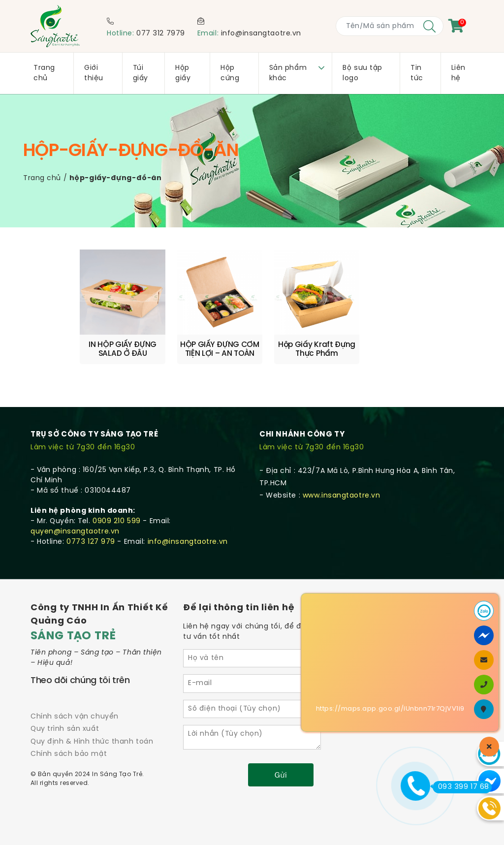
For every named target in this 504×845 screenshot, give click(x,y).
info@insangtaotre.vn (261, 34)
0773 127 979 (91, 542)
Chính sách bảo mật (69, 754)
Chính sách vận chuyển (75, 716)
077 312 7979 (161, 34)
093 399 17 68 (461, 787)
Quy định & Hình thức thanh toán (92, 741)
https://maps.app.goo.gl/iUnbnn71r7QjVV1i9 (390, 709)
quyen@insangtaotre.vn (75, 531)
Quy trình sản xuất (65, 729)
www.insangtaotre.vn (342, 495)
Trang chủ (42, 178)
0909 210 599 (117, 521)
